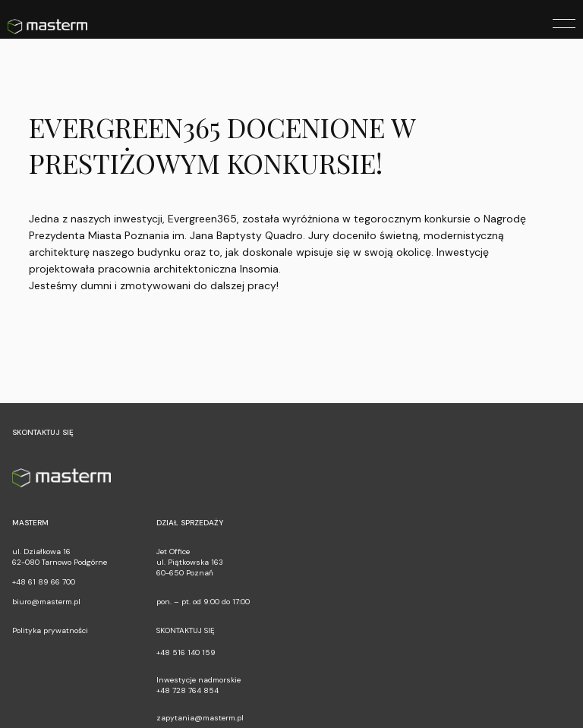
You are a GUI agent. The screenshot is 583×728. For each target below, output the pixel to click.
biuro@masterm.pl (46, 602)
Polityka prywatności (50, 630)
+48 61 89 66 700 (44, 582)
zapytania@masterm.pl (200, 718)
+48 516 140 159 (186, 652)
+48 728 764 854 (188, 690)
